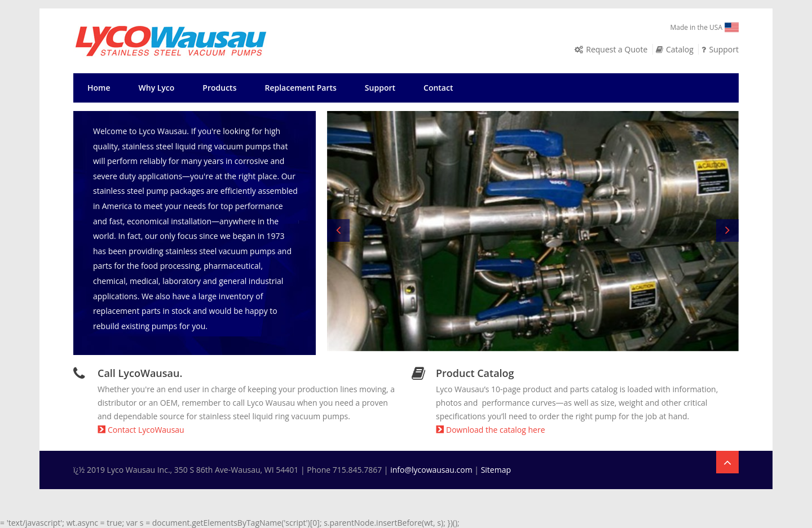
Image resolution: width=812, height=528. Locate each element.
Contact (438, 88)
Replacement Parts (300, 88)
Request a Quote (617, 49)
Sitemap (496, 470)
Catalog (680, 49)
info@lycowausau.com (431, 470)
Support (724, 49)
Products (219, 88)
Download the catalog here (491, 430)
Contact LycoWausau (141, 430)
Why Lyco (157, 88)
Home (99, 88)
